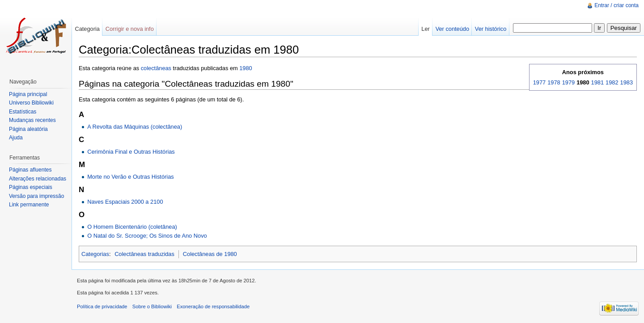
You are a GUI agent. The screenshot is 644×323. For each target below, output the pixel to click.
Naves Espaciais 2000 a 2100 (125, 202)
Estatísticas (23, 112)
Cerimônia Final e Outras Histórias (131, 152)
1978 (554, 82)
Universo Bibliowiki (31, 103)
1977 (539, 82)
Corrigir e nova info (130, 29)
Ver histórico (491, 29)
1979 (568, 82)
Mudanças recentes (32, 120)
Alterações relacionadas (38, 179)
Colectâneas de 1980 (210, 254)
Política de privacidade (102, 306)
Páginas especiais (31, 187)
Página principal (28, 94)
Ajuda (16, 138)
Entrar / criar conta (616, 5)
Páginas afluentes (30, 170)
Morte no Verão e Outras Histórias (130, 177)
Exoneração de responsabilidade (213, 306)
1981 (597, 82)
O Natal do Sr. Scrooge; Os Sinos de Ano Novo (147, 236)
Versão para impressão (36, 196)
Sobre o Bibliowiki (152, 306)
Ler (426, 29)
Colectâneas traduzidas (144, 254)
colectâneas (156, 68)
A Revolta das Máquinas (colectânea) (135, 127)
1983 (627, 82)
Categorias (95, 254)
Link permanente (29, 205)
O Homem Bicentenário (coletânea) (132, 227)
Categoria (87, 29)
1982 (612, 82)
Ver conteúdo (452, 29)
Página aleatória (28, 129)
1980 (246, 68)
